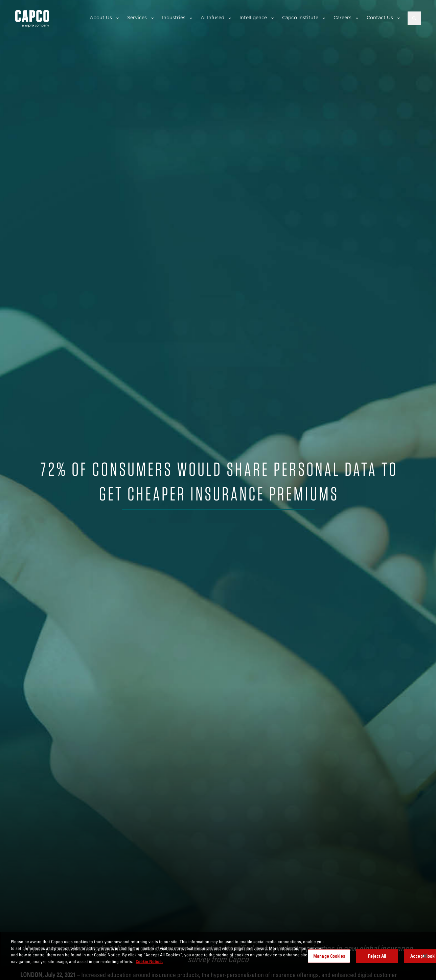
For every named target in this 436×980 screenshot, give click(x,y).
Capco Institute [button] (300, 18)
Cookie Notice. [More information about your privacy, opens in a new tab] (149, 964)
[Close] (425, 958)
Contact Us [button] (380, 18)
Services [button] (137, 18)
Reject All (377, 958)
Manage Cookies (329, 958)
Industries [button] (174, 18)
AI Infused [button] (212, 18)
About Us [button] (101, 18)
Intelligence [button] (253, 18)
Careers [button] (342, 18)
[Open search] (414, 18)
